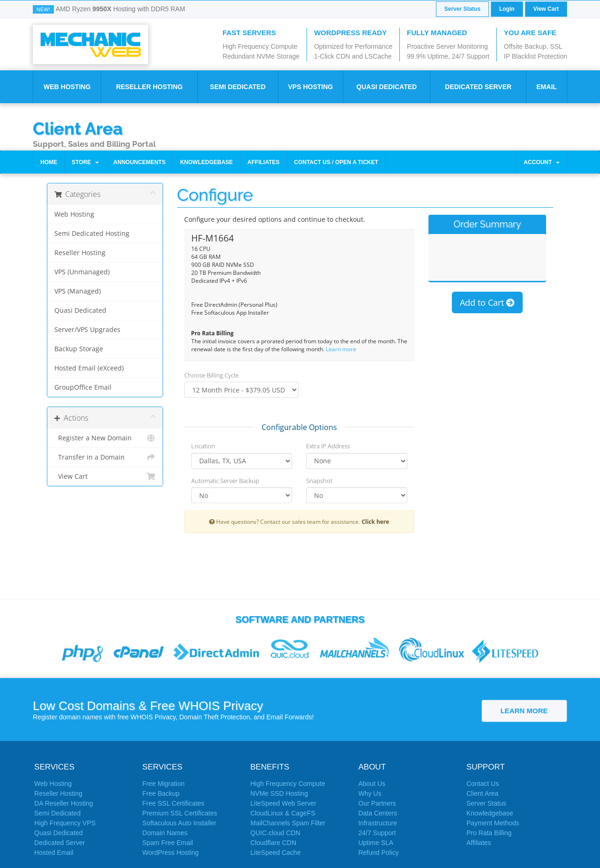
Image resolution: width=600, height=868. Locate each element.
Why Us (370, 793)
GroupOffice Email (83, 387)
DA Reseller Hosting (64, 803)
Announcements (139, 162)
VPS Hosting (310, 87)
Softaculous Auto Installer (180, 823)
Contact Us (483, 784)
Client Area (78, 128)
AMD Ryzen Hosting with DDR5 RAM (120, 9)
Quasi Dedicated (386, 87)
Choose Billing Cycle (211, 375)
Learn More (524, 711)
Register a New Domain (105, 438)
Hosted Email (54, 853)
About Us (372, 784)
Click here (375, 521)
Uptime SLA (376, 843)
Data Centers (377, 813)
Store (85, 162)
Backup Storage (79, 349)
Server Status (462, 9)
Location (203, 446)
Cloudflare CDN (273, 843)
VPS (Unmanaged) (82, 272)
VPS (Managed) (78, 291)
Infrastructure (377, 823)
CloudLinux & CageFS (283, 813)
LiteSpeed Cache (275, 853)
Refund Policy (378, 853)
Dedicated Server (478, 87)
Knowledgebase (206, 162)
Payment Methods (493, 823)
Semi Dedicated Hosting (92, 234)
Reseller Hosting (149, 87)
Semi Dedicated (238, 87)
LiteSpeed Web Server (283, 803)
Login (507, 9)
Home (49, 162)
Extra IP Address (328, 446)
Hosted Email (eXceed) (89, 368)
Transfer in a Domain (105, 457)
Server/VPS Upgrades (87, 330)
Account (542, 162)
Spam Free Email (168, 843)
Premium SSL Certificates (180, 813)
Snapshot (319, 481)
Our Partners (377, 803)
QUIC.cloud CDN (275, 833)
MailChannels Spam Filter (288, 823)
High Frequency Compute (288, 784)
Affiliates (263, 162)
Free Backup (161, 793)
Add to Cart (487, 305)
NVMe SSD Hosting (279, 793)
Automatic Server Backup (225, 481)
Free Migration (164, 784)
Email (547, 87)
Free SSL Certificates (174, 803)
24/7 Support (377, 833)
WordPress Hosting (171, 853)
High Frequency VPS (65, 823)
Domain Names (165, 833)
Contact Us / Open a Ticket (336, 162)
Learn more (341, 349)
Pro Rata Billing (489, 833)
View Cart (546, 9)
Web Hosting (67, 87)
